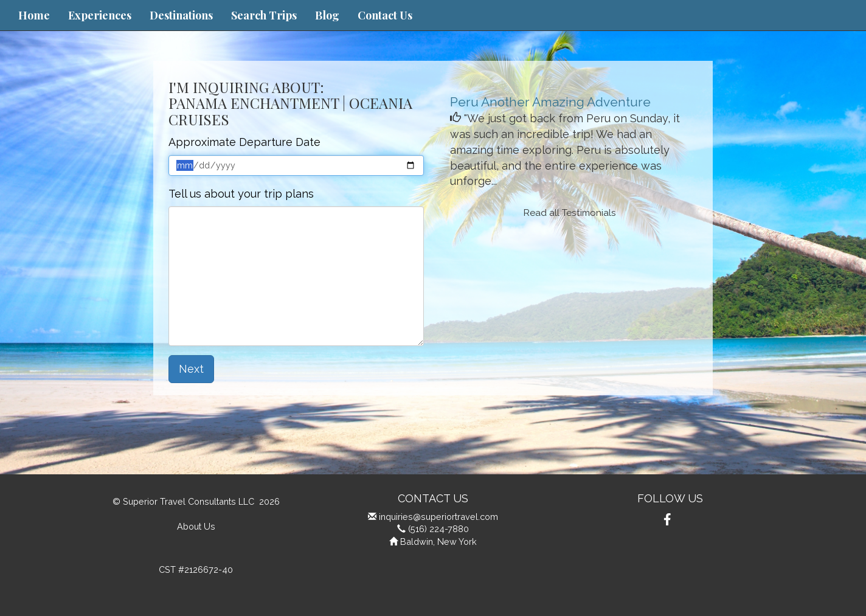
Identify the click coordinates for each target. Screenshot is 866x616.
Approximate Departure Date (244, 142)
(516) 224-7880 (438, 529)
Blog (327, 15)
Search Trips (264, 15)
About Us (196, 526)
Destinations (181, 15)
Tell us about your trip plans (241, 194)
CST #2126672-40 (196, 569)
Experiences (100, 15)
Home (34, 15)
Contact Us (385, 15)
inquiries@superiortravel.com (438, 517)
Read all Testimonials (570, 213)
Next (191, 369)
